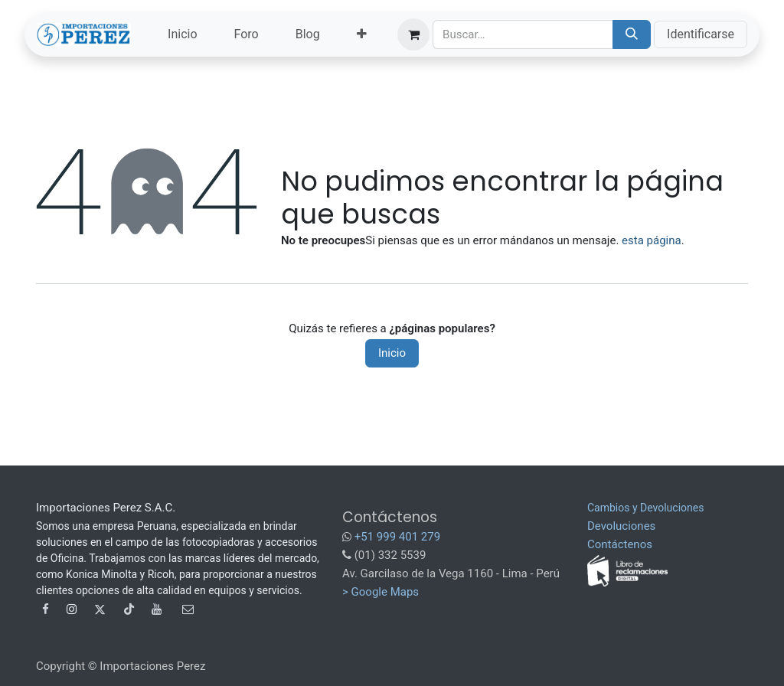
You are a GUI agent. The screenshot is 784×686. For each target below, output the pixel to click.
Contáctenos (620, 544)
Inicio (392, 353)
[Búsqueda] (632, 34)
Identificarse (701, 34)
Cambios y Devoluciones (645, 508)
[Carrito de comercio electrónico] (413, 34)
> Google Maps (381, 592)
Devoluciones (621, 526)
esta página (652, 240)
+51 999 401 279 (397, 537)
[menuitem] (182, 34)
